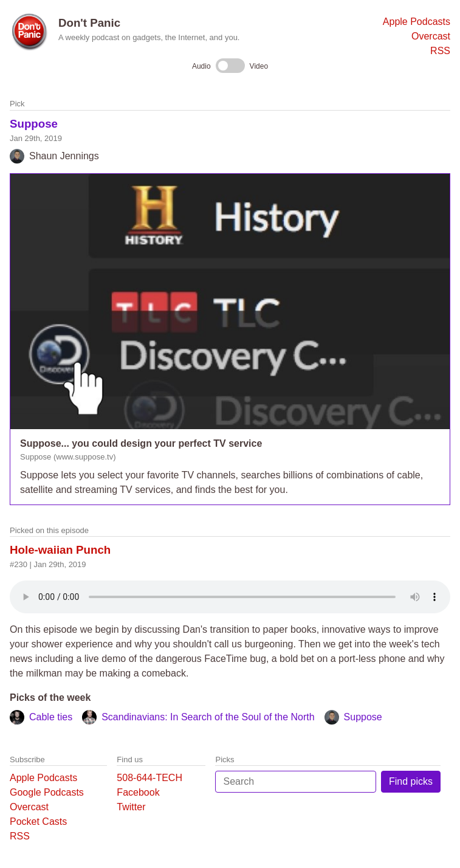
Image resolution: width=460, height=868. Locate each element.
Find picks (411, 781)
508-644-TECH (149, 778)
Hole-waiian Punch (60, 550)
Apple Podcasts (417, 22)
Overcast (431, 36)
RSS (440, 51)
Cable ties (51, 717)
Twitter (131, 807)
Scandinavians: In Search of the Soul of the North (208, 717)
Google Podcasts (47, 792)
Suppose (34, 124)
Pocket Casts (38, 821)
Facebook (138, 792)
